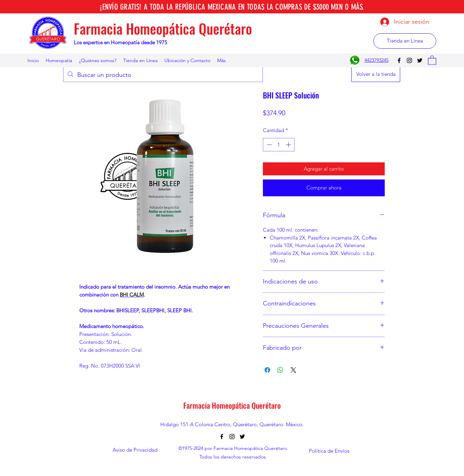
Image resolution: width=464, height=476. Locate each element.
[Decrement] (269, 145)
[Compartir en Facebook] (267, 370)
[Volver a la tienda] (376, 74)
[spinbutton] (279, 145)
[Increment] (289, 145)
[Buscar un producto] (163, 75)
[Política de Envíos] (329, 451)
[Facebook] (399, 60)
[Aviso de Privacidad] (135, 450)
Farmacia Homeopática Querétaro (163, 28)
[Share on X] (293, 370)
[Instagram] (409, 60)
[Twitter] (420, 60)
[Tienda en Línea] (405, 41)
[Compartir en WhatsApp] (280, 370)
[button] (432, 60)
